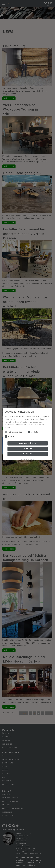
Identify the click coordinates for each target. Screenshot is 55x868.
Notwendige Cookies (15, 432)
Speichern (27, 454)
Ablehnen (27, 449)
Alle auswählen (27, 443)
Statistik (10, 436)
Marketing (34, 432)
